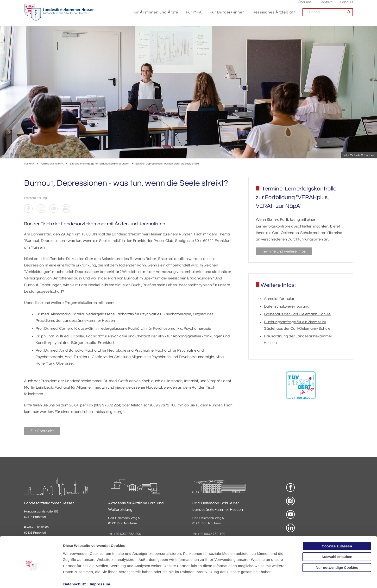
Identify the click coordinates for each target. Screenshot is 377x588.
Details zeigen (256, 579)
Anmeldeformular (279, 299)
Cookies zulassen (337, 525)
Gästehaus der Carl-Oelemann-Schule (297, 315)
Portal (345, 5)
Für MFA (194, 15)
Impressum (100, 563)
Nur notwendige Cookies (337, 546)
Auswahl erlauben (337, 535)
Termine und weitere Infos (284, 252)
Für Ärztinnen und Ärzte (155, 15)
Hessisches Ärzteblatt (274, 15)
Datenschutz (75, 563)
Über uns (305, 5)
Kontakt (326, 5)
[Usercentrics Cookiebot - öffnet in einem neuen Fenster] (31, 579)
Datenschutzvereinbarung (287, 307)
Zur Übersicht (42, 431)
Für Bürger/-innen (227, 15)
